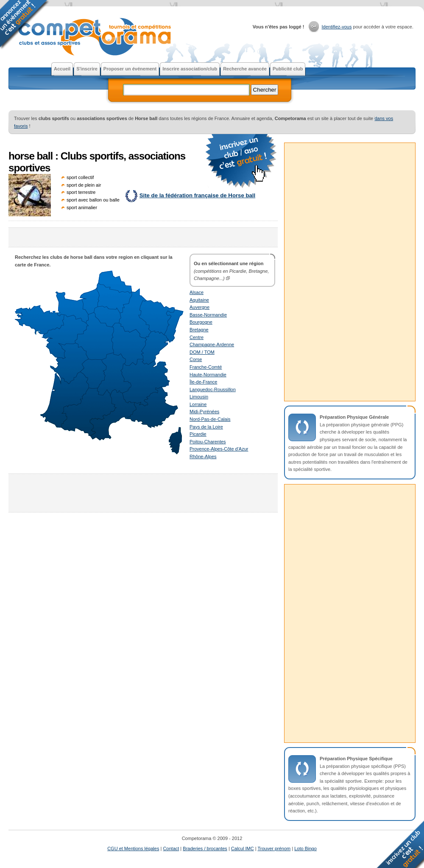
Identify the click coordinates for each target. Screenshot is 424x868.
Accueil (62, 69)
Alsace (197, 292)
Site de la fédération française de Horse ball (197, 195)
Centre (197, 337)
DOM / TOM (202, 352)
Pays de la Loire (206, 427)
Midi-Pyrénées (204, 412)
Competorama (94, 38)
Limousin (199, 397)
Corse (196, 359)
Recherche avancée (245, 69)
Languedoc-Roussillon (213, 389)
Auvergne (199, 307)
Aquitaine (199, 300)
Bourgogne (201, 322)
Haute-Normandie (208, 375)
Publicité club (288, 69)
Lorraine (198, 404)
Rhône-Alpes (203, 456)
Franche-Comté (206, 367)
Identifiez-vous (337, 27)
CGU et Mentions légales (133, 848)
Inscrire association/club (190, 69)
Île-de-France (203, 382)
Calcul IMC (243, 848)
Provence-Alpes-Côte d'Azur (219, 449)
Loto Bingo (305, 848)
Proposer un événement (130, 69)
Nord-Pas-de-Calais (210, 419)
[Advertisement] (143, 237)
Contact (171, 848)
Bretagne (199, 330)
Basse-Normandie (208, 315)
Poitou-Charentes (208, 442)
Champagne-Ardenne (212, 344)
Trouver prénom (274, 848)
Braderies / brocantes (205, 848)
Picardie (198, 434)
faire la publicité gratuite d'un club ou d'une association (242, 161)
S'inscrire (87, 69)
